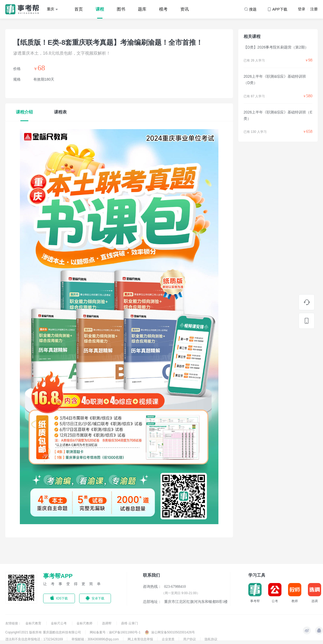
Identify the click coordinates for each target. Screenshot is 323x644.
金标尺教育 (34, 623)
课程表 (60, 112)
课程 (100, 9)
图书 (121, 9)
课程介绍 (24, 112)
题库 (142, 9)
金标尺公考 (59, 623)
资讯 (185, 9)
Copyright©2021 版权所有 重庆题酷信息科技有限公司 (43, 632)
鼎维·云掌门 (129, 623)
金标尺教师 (85, 623)
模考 (163, 9)
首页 (79, 9)
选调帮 (107, 623)
